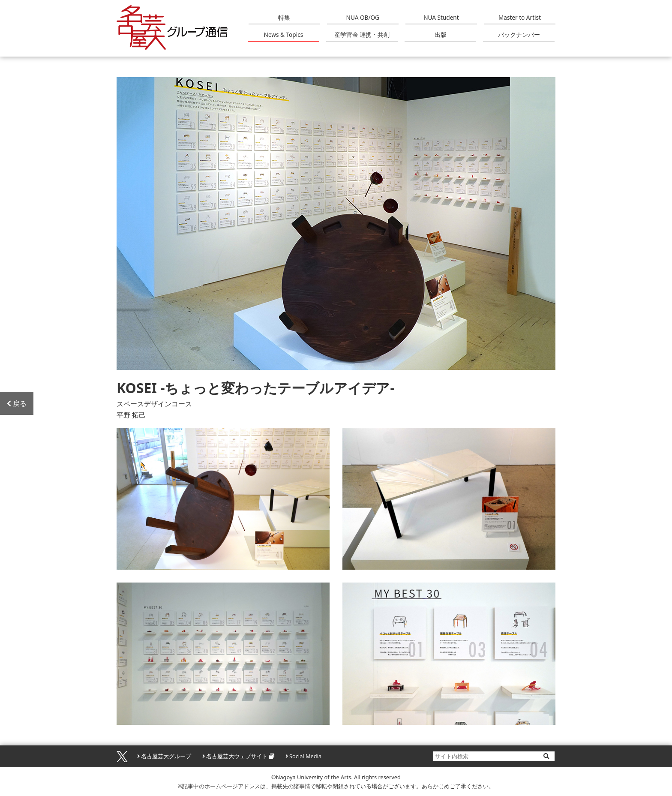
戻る (17, 403)
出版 (441, 35)
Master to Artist (520, 17)
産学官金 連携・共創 (362, 35)
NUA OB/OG (363, 17)
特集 (284, 17)
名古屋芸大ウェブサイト (237, 756)
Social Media (305, 756)
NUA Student (441, 17)
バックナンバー (519, 35)
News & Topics (284, 35)
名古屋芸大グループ (166, 756)
